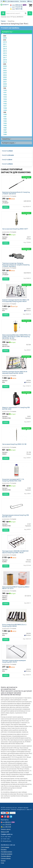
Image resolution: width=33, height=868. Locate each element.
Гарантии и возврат (7, 854)
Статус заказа (5, 847)
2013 (5, 49)
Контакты (23, 1)
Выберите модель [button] (9, 143)
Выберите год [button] (8, 32)
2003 (5, 73)
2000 (5, 66)
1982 (5, 119)
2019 (5, 62)
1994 (5, 99)
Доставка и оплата (13, 1)
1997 (5, 106)
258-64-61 (16, 5)
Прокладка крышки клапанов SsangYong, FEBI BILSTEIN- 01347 (16, 516)
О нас (2, 863)
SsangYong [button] (7, 139)
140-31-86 (16, 9)
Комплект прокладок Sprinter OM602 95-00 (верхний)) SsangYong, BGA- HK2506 (15, 372)
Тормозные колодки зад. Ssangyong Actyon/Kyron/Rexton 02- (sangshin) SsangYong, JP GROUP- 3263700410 (16, 265)
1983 (5, 121)
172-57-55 (16, 7)
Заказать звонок (6, 829)
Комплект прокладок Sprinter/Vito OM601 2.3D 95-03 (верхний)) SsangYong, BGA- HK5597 (16, 301)
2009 (5, 86)
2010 (5, 42)
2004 (5, 75)
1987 (5, 130)
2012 (5, 46)
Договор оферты (6, 856)
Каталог (3, 861)
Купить (6, 207)
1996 (5, 104)
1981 (5, 117)
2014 (5, 51)
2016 (5, 55)
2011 (5, 44)
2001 (5, 68)
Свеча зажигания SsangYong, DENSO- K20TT (15, 229)
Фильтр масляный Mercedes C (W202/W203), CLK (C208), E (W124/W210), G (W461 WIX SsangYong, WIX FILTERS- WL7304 (16, 337)
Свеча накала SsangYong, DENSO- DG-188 (14, 444)
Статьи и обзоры (6, 858)
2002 (5, 71)
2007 (5, 82)
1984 (5, 123)
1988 (5, 132)
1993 (5, 97)
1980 (5, 114)
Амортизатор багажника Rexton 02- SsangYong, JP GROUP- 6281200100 (16, 193)
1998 (5, 108)
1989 (5, 134)
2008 (5, 84)
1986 (5, 128)
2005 (5, 77)
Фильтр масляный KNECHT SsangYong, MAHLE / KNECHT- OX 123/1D (16, 588)
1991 (5, 93)
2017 (5, 58)
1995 (5, 101)
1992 (5, 95)
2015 (5, 53)
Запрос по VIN (5, 832)
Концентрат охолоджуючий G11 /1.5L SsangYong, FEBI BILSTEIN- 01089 (13, 480)
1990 (5, 90)
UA (5, 1)
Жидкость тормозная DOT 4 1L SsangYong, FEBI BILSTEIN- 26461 (16, 408)
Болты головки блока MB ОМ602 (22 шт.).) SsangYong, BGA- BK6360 (14, 625)
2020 (5, 38)
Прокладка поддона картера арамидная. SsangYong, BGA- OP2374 (14, 661)
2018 (5, 60)
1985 (5, 126)
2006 (5, 80)
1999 (5, 110)
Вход (30, 1)
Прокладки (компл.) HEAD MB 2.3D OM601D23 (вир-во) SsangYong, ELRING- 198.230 (15, 552)
